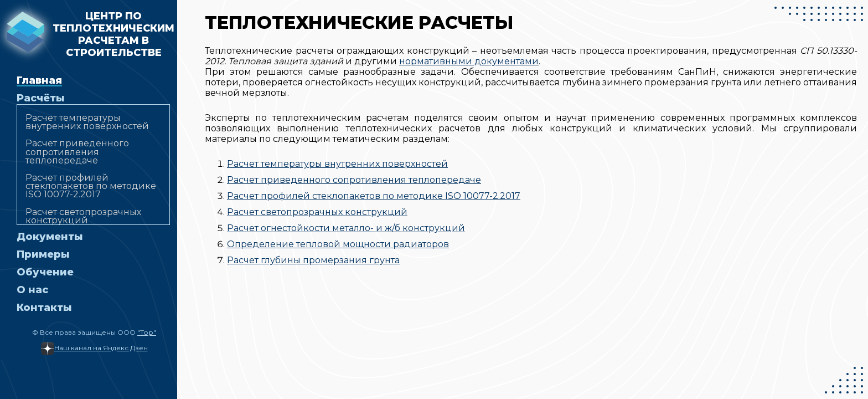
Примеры (43, 254)
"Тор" (147, 332)
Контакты (44, 308)
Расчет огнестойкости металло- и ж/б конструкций (346, 228)
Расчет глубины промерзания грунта (313, 260)
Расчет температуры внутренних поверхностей (87, 122)
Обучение (45, 272)
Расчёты (41, 98)
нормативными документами (469, 61)
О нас (32, 290)
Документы (50, 237)
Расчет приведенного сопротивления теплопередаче (77, 152)
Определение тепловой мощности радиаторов (338, 244)
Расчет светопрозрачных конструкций (83, 216)
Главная (39, 80)
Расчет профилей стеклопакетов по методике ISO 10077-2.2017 (91, 186)
